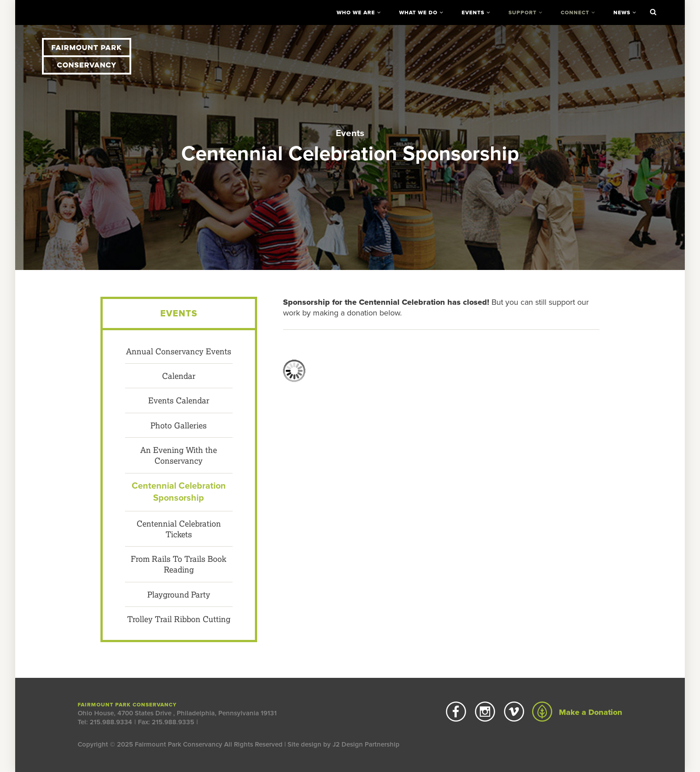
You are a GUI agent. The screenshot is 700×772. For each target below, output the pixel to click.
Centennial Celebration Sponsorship (179, 492)
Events (473, 12)
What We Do (418, 12)
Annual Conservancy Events (179, 351)
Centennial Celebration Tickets (179, 529)
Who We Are (356, 12)
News (622, 12)
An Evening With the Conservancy (179, 455)
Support (523, 12)
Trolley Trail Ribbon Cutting (179, 619)
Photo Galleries (179, 425)
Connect (575, 12)
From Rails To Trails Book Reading (179, 564)
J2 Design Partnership (366, 744)
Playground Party (179, 594)
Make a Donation (577, 712)
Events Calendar (179, 400)
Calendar (179, 376)
